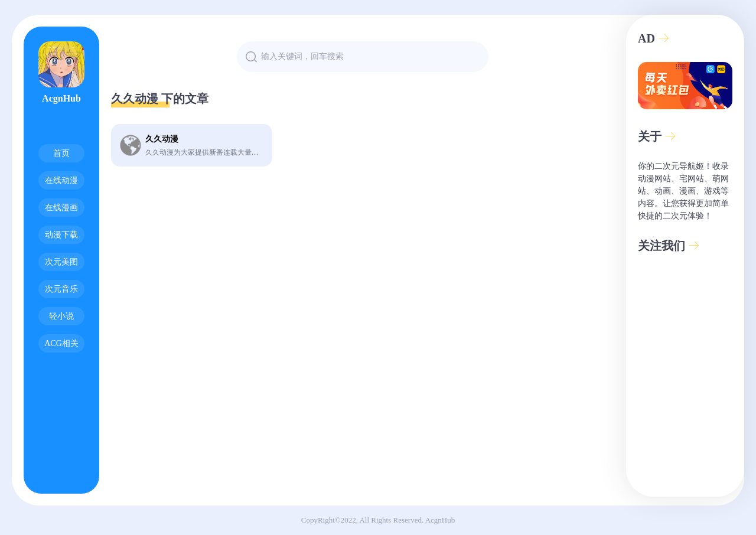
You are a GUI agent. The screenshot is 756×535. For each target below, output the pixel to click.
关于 (657, 136)
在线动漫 (61, 180)
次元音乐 (61, 289)
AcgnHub (440, 520)
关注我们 (669, 246)
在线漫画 (61, 208)
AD (654, 38)
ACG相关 (61, 343)
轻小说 (61, 316)
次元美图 (61, 262)
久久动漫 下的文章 (160, 99)
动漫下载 (61, 235)
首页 (61, 153)
